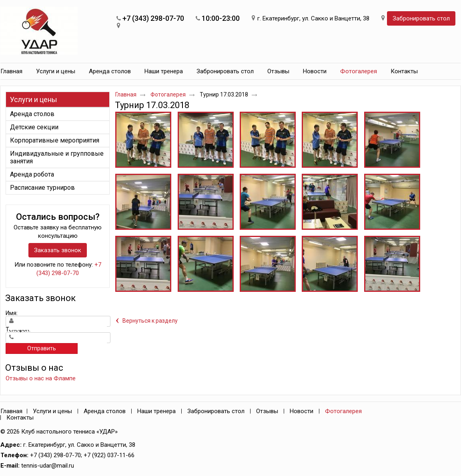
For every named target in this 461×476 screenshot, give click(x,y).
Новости (302, 411)
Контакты (20, 418)
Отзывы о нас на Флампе (41, 378)
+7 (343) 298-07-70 (153, 18)
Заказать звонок (58, 250)
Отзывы (267, 411)
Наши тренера (156, 411)
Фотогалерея (359, 71)
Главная (126, 94)
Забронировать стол (421, 18)
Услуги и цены (34, 99)
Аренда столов (105, 411)
